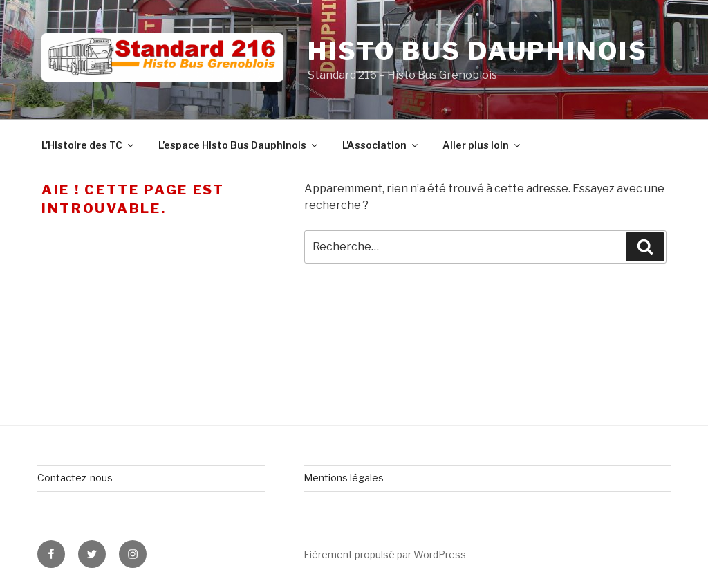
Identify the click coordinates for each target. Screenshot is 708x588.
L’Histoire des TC (88, 145)
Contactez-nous (75, 478)
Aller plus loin (482, 145)
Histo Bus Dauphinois (478, 51)
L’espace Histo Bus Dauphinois (239, 145)
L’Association (381, 145)
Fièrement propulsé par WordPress (385, 554)
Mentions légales (344, 478)
